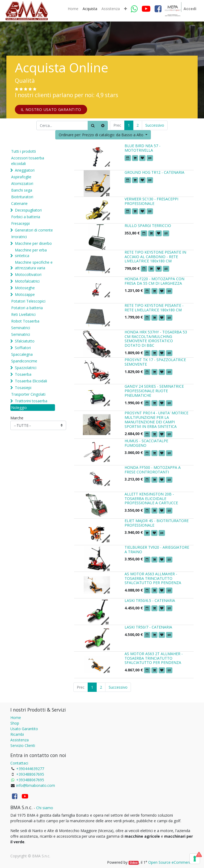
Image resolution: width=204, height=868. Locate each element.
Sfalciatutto (25, 341)
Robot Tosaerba (25, 321)
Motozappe (25, 294)
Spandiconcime (24, 361)
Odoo (134, 863)
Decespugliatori (28, 210)
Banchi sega (22, 190)
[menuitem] (73, 9)
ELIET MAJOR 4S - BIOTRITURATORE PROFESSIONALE (157, 523)
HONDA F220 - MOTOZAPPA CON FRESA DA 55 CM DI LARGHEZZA (154, 281)
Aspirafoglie (21, 177)
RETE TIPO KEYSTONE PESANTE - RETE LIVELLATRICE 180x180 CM (154, 308)
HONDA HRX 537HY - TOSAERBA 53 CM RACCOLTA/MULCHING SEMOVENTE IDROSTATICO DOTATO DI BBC (156, 339)
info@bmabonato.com (36, 785)
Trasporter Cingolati (28, 394)
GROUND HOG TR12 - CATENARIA (154, 172)
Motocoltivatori (28, 274)
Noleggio (19, 408)
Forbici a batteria (26, 217)
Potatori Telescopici (28, 301)
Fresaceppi (20, 223)
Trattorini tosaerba (31, 401)
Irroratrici (19, 237)
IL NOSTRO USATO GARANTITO (51, 109)
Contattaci (19, 763)
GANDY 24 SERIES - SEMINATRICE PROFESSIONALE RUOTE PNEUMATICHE (154, 391)
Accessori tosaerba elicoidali (28, 161)
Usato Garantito (24, 729)
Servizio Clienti (23, 745)
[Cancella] (103, 125)
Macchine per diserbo (33, 243)
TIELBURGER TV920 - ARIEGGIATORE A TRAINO (157, 549)
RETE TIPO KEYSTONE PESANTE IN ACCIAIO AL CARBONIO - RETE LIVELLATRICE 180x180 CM (155, 257)
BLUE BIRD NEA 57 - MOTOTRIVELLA (143, 148)
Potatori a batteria (27, 308)
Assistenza (20, 740)
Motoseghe (25, 288)
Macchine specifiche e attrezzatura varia (34, 265)
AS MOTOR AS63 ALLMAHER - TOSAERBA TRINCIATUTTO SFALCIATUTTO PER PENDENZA (153, 578)
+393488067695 (30, 774)
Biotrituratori (22, 197)
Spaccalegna (22, 354)
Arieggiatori (25, 170)
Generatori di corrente (34, 230)
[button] (126, 9)
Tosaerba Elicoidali (31, 381)
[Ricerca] (93, 125)
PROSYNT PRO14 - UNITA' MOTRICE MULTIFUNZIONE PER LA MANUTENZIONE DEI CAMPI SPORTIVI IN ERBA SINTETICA (156, 419)
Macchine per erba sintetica (31, 253)
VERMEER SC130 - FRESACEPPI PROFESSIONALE (151, 201)
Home (16, 718)
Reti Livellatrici (23, 314)
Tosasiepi (23, 388)
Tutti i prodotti (24, 151)
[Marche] (38, 425)
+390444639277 (30, 769)
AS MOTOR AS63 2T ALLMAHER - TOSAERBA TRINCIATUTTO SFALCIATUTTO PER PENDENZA (154, 658)
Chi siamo (45, 808)
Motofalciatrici (27, 281)
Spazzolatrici (26, 368)
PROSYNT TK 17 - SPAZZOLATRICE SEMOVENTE (155, 362)
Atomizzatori (22, 183)
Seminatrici (21, 328)
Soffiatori (23, 348)
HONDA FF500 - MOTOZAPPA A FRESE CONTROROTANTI (153, 470)
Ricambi (17, 734)
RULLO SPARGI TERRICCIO (148, 226)
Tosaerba (23, 374)
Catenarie (19, 203)
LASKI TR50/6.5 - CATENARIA (150, 600)
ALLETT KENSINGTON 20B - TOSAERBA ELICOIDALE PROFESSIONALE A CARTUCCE (151, 499)
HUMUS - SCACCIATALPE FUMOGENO (146, 443)
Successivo (155, 125)
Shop (15, 723)
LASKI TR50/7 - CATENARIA (148, 627)
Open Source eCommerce (171, 862)
